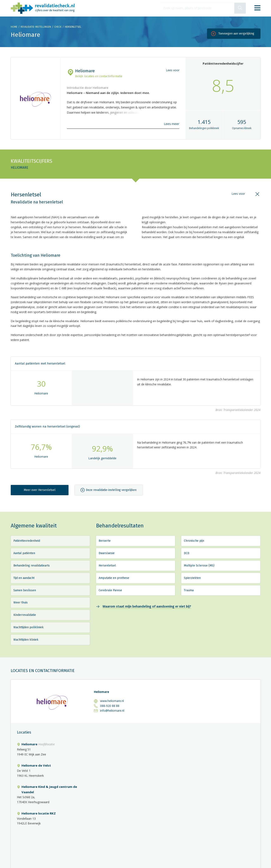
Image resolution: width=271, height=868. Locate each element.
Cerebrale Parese (110, 590)
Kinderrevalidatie (25, 615)
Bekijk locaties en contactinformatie (99, 76)
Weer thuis (21, 603)
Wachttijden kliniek (26, 640)
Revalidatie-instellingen (36, 27)
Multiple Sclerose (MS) (199, 566)
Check (58, 27)
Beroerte (105, 541)
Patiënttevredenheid (27, 541)
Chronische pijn (194, 541)
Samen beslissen (25, 590)
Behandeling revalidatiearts (32, 566)
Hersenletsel (107, 566)
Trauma (189, 590)
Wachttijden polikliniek (28, 627)
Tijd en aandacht (24, 578)
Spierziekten (192, 578)
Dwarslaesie (107, 553)
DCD (187, 553)
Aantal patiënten (24, 553)
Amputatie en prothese (114, 578)
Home (14, 27)
